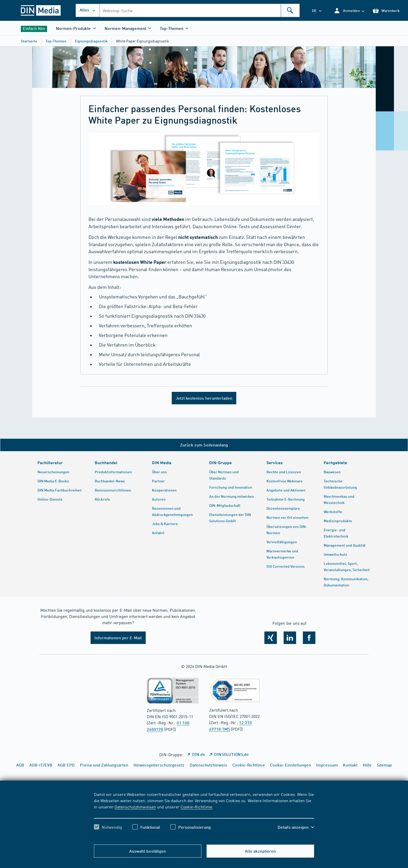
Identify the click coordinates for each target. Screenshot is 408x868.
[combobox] (200, 10)
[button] (349, 11)
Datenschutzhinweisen (135, 807)
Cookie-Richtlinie (196, 807)
